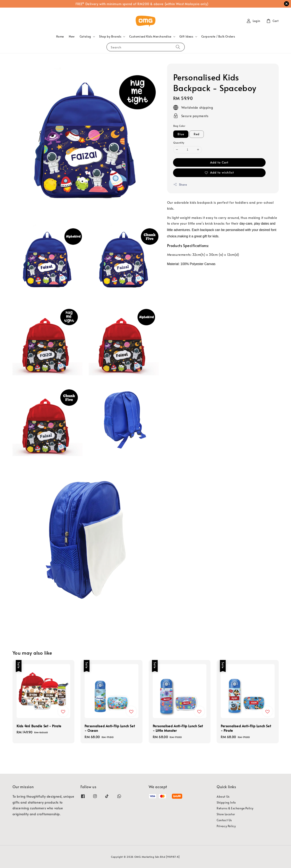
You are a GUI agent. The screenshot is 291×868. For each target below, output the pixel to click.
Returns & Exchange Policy (235, 808)
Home (60, 36)
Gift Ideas (186, 37)
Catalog (85, 37)
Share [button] (180, 185)
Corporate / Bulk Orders (218, 36)
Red (197, 134)
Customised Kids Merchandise (150, 37)
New (72, 36)
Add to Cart (219, 162)
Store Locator (226, 814)
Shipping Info (226, 802)
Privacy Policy (226, 826)
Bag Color (179, 126)
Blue (181, 134)
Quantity (179, 143)
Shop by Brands (110, 37)
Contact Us (224, 820)
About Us (223, 797)
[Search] (178, 47)
